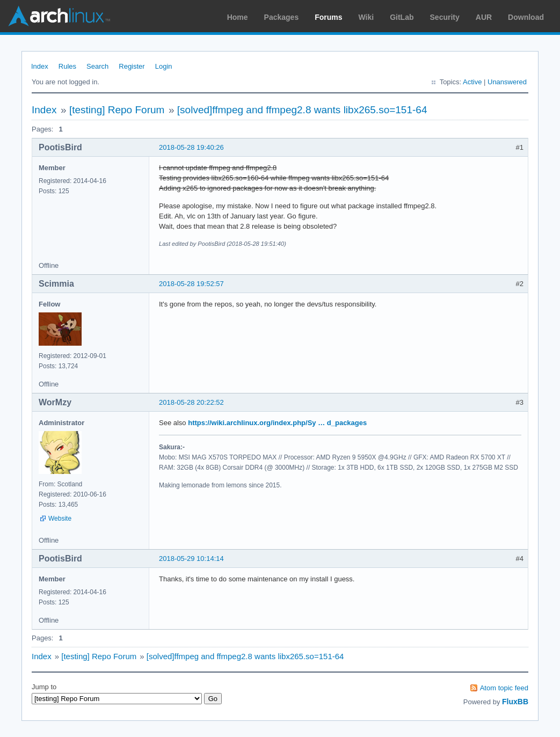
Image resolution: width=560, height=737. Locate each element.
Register (132, 66)
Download (526, 17)
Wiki (366, 17)
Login (164, 66)
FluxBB (515, 702)
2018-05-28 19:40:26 (191, 147)
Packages (282, 17)
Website (60, 519)
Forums (328, 17)
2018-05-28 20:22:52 (191, 402)
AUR (484, 17)
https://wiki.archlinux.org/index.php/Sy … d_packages (277, 423)
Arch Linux (59, 16)
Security (445, 17)
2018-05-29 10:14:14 (191, 559)
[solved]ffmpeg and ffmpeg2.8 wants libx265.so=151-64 (302, 110)
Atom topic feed (504, 688)
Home (238, 17)
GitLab (402, 17)
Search (97, 66)
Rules (67, 66)
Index (40, 66)
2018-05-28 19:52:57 (191, 284)
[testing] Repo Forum (117, 110)
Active (472, 82)
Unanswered (507, 82)
